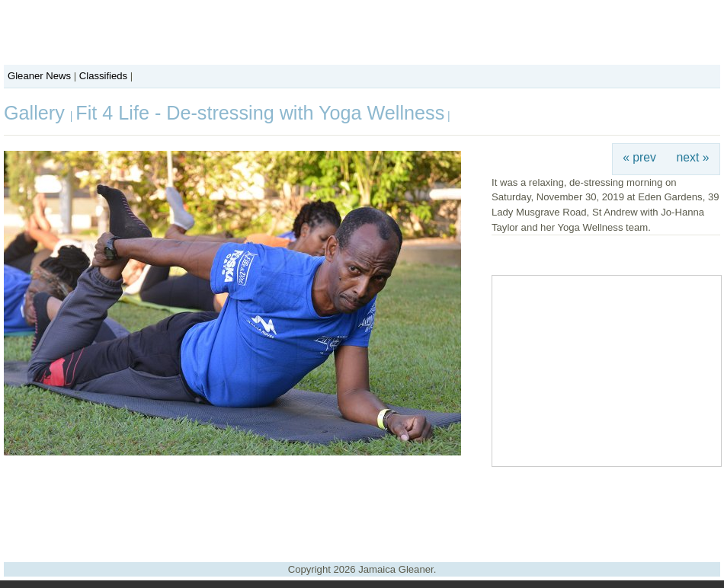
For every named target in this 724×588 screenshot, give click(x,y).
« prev (639, 157)
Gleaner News (39, 76)
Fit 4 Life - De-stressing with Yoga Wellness (260, 113)
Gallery (37, 113)
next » (693, 157)
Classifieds (103, 76)
